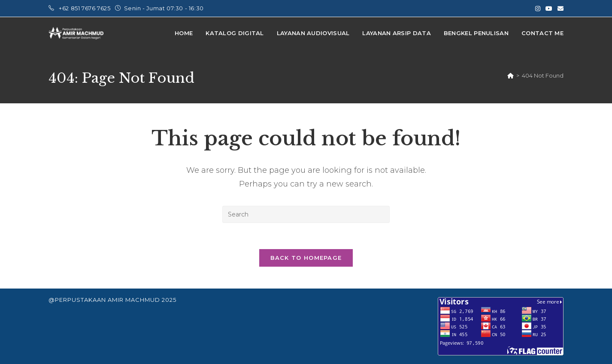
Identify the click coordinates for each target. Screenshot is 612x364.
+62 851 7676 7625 (85, 8)
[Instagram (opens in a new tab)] (538, 9)
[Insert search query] (306, 214)
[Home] (511, 75)
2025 (169, 300)
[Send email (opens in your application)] (559, 9)
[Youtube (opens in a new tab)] (549, 9)
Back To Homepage (306, 258)
